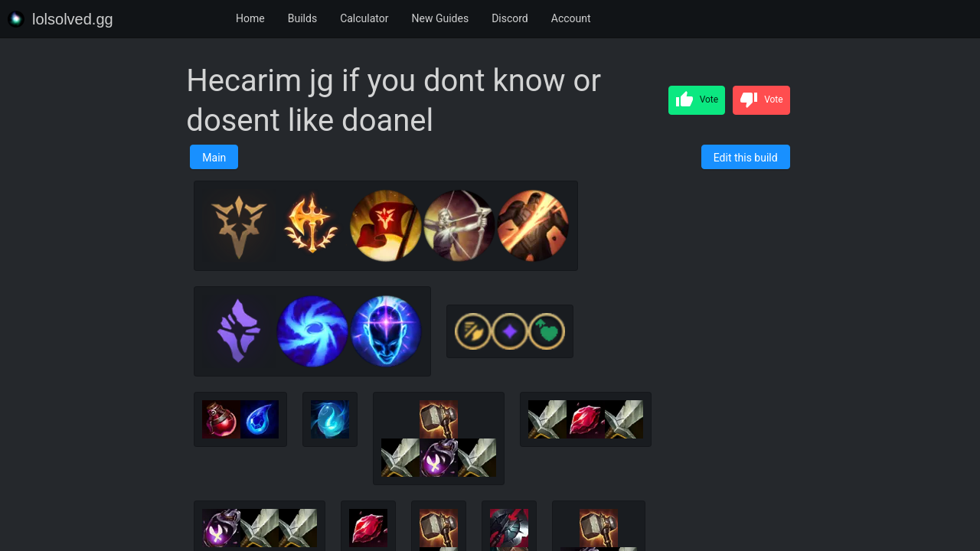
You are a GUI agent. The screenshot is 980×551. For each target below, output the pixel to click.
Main (214, 158)
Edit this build (746, 158)
